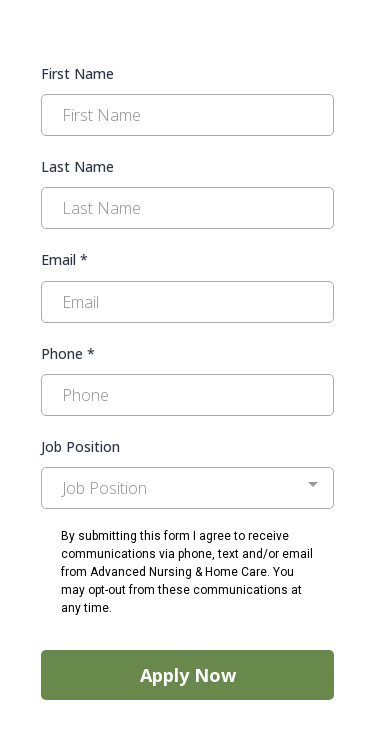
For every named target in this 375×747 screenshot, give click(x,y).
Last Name (77, 166)
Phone (68, 353)
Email (64, 259)
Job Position (80, 446)
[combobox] (187, 488)
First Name (77, 73)
